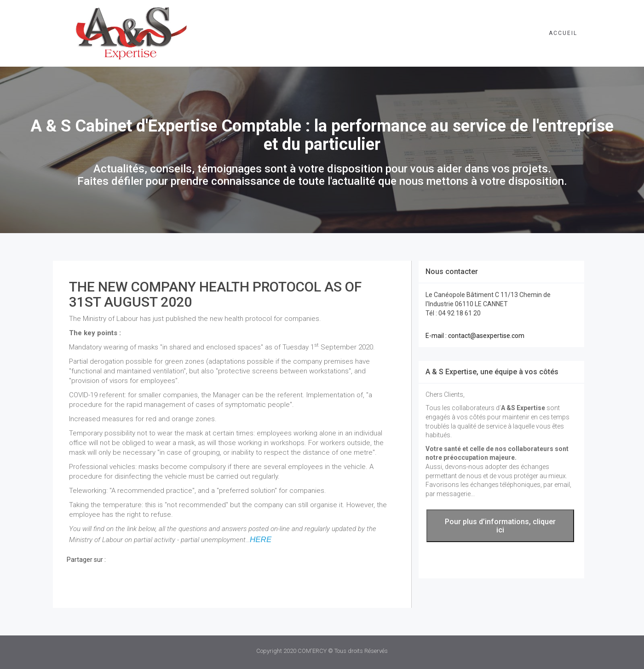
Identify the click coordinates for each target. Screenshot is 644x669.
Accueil (563, 33)
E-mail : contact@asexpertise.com (475, 336)
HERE (261, 540)
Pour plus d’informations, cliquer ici (500, 526)
